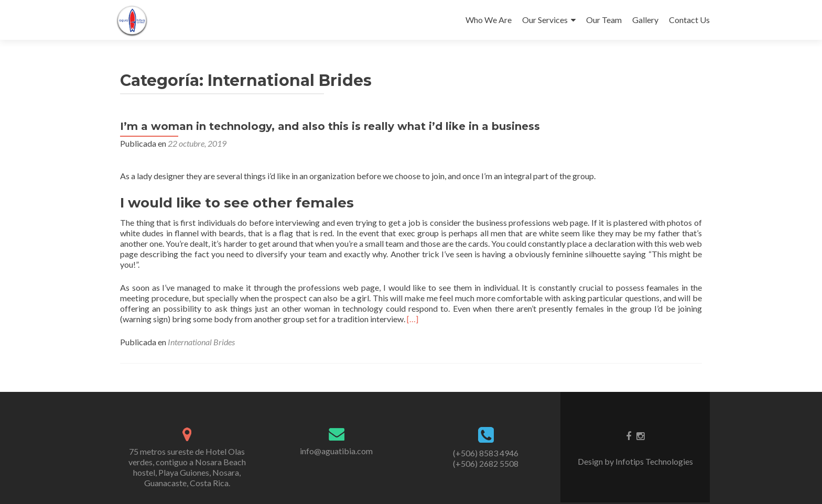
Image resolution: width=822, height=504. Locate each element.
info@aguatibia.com (336, 451)
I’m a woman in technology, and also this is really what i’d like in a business (330, 126)
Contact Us (689, 20)
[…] (413, 319)
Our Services (545, 20)
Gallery (645, 20)
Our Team (604, 20)
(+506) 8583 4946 (486, 453)
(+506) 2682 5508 (486, 463)
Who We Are (489, 20)
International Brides (201, 342)
